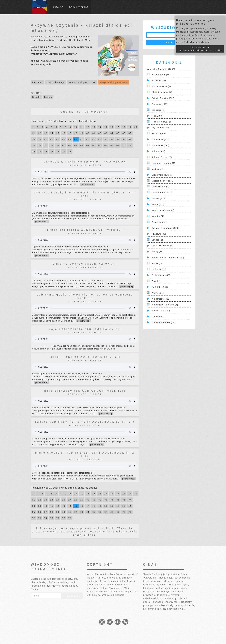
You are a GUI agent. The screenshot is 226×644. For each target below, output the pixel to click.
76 (58, 151)
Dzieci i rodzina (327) (163, 98)
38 (34, 139)
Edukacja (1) (158, 110)
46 (82, 139)
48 (94, 139)
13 (94, 127)
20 (136, 127)
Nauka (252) (158, 204)
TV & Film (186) (160, 287)
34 (112, 133)
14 (100, 127)
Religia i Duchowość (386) (165, 228)
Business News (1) (161, 86)
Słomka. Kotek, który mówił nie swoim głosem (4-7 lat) (85, 194)
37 (130, 133)
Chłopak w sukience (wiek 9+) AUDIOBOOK (85, 161)
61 (70, 145)
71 (130, 145)
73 (40, 151)
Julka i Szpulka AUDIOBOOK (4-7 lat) (85, 357)
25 (58, 133)
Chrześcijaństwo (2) (162, 92)
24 (52, 133)
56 (40, 145)
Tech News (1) (159, 269)
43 (64, 139)
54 (130, 139)
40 (46, 139)
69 (118, 145)
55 (34, 145)
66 (100, 145)
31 (94, 133)
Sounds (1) (157, 240)
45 (76, 139)
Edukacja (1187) (160, 104)
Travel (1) (157, 281)
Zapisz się (72, 596)
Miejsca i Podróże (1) (163, 181)
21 (34, 133)
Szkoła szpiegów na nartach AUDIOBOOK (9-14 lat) (85, 422)
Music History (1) (160, 187)
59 (58, 145)
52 (118, 139)
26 (64, 133)
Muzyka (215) (159, 198)
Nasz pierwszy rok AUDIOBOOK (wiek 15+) (85, 391)
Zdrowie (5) (158, 317)
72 (34, 151)
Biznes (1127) (159, 80)
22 (40, 133)
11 (82, 127)
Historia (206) (159, 134)
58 (52, 145)
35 (118, 133)
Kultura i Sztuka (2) (162, 157)
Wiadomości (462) (161, 299)
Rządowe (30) (159, 234)
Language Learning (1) (163, 163)
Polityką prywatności (189, 32)
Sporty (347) (158, 252)
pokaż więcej (87, 184)
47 (88, 139)
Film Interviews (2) (161, 122)
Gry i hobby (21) (160, 128)
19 (130, 127)
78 (70, 151)
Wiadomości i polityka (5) (165, 305)
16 (112, 127)
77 (64, 151)
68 (112, 145)
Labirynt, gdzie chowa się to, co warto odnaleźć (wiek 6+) (85, 296)
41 (52, 139)
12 (88, 127)
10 (76, 127)
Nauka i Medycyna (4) (163, 210)
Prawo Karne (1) (160, 222)
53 (124, 139)
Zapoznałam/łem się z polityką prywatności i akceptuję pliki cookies (200, 49)
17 (118, 127)
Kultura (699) (158, 151)
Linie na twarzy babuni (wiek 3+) (85, 263)
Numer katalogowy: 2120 (82, 82)
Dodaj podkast (79, 7)
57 (46, 145)
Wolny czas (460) (161, 311)
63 (82, 145)
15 (106, 127)
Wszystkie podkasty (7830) (161, 69)
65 (94, 145)
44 (70, 139)
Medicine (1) (158, 169)
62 (76, 145)
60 (64, 145)
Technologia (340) (161, 275)
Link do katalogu (55, 82)
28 (76, 133)
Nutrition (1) (158, 216)
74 (46, 151)
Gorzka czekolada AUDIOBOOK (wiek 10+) (85, 230)
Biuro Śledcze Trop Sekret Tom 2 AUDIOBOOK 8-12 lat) (85, 454)
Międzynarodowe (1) (162, 175)
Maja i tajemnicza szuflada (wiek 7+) (85, 329)
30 (88, 133)
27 (70, 133)
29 (82, 133)
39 (40, 139)
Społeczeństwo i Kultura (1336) (168, 258)
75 (52, 151)
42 (58, 139)
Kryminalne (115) (160, 145)
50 (106, 139)
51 (112, 139)
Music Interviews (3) (162, 193)
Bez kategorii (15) (161, 75)
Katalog (58, 7)
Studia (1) (157, 263)
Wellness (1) (158, 293)
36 (124, 133)
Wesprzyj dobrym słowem (114, 82)
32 (100, 133)
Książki (36, 97)
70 (124, 145)
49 (100, 139)
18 (124, 127)
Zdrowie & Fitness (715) (164, 322)
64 (88, 145)
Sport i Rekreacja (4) (162, 246)
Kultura (48, 97)
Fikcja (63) (157, 116)
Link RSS (37, 82)
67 (106, 145)
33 (106, 133)
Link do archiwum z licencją (108, 595)
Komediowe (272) (161, 139)
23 (46, 133)
